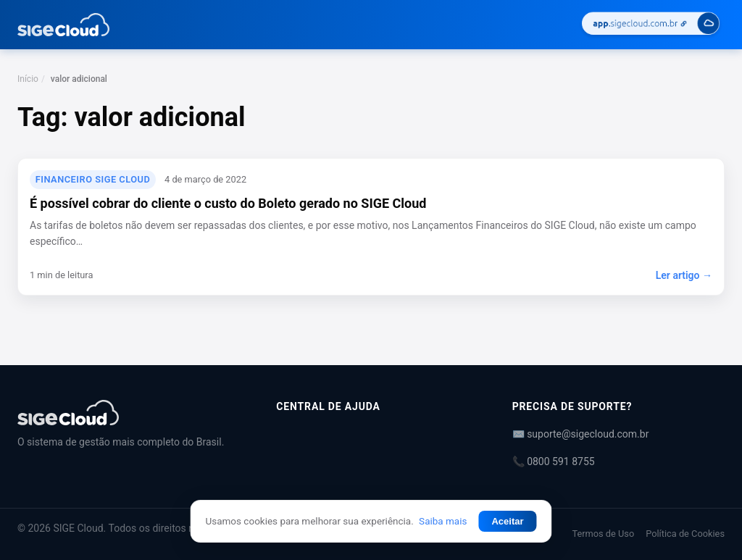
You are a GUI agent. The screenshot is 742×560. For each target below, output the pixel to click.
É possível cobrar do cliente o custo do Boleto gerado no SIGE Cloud (228, 203)
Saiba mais (443, 521)
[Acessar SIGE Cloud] (651, 25)
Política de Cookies (685, 534)
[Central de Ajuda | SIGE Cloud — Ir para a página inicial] (63, 25)
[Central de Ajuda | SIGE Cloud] (129, 413)
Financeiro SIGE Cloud (93, 179)
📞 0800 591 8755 (554, 461)
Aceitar (507, 521)
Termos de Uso (603, 534)
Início (28, 79)
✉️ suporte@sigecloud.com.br (581, 434)
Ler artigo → (684, 275)
